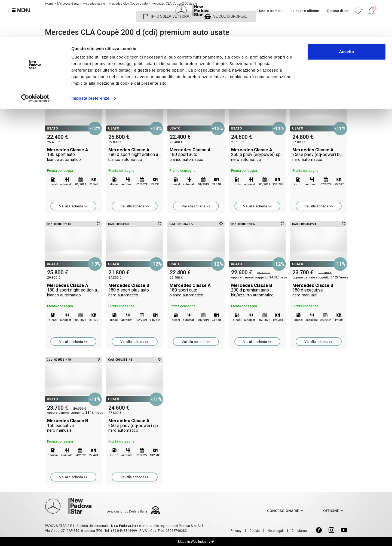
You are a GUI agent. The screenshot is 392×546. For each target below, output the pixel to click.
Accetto (346, 14)
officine (331, 511)
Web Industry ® (202, 542)
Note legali (276, 531)
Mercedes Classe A (73, 155)
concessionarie (283, 511)
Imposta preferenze (90, 61)
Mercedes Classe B (135, 290)
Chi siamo (299, 531)
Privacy (236, 531)
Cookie (255, 531)
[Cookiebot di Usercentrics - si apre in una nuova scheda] (35, 61)
